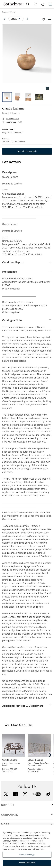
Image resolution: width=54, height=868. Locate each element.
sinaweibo (48, 794)
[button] (27, 54)
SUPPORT (8, 805)
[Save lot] (43, 19)
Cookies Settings (27, 855)
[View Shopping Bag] (43, 4)
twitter (6, 794)
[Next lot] (27, 19)
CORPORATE (9, 815)
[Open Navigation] (50, 4)
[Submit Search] (28, 4)
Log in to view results (27, 151)
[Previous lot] (4, 19)
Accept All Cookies (27, 863)
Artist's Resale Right (14, 122)
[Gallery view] (47, 88)
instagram (25, 794)
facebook (15, 794)
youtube (37, 794)
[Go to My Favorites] (35, 4)
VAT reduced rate (12, 119)
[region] (27, 846)
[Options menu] (16, 19)
